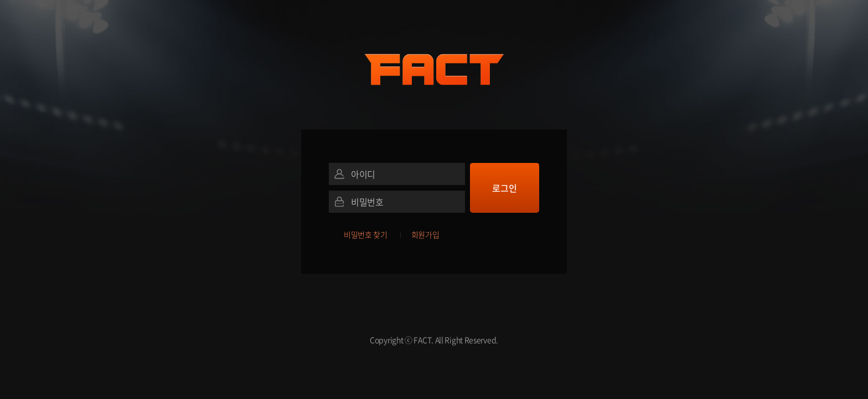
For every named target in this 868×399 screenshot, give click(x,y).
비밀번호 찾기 (366, 234)
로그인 (504, 188)
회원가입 (425, 234)
